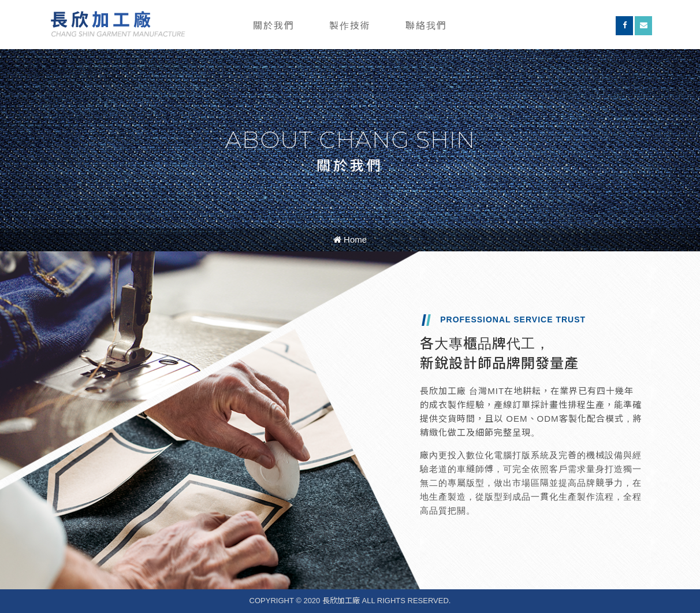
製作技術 (350, 26)
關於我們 (274, 26)
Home (350, 239)
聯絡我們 (426, 26)
